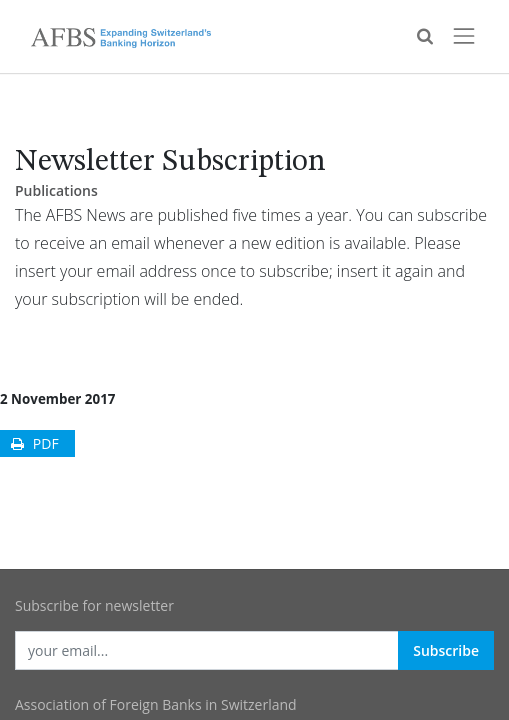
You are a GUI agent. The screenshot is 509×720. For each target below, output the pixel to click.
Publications (56, 190)
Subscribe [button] (446, 650)
